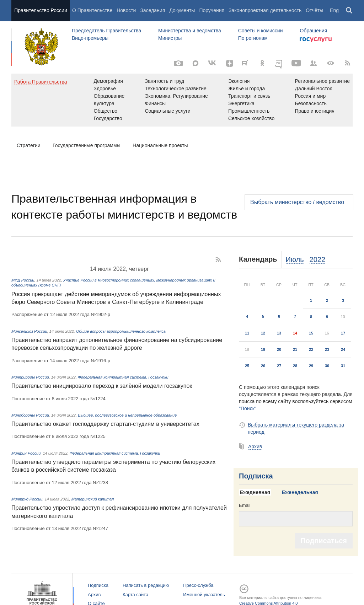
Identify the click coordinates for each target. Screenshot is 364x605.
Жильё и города (247, 89)
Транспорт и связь (249, 96)
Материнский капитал (93, 499)
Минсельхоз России (29, 331)
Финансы (155, 103)
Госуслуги (316, 40)
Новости (126, 10)
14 (295, 333)
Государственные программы (87, 145)
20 (279, 349)
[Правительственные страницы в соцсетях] (314, 63)
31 (343, 366)
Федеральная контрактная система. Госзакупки (123, 377)
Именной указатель (204, 595)
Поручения (212, 10)
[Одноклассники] (262, 63)
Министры (170, 38)
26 (263, 366)
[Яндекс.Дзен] (230, 63)
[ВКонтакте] (213, 63)
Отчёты (314, 10)
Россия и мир (310, 96)
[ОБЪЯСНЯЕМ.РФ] (279, 63)
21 (295, 349)
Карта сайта (135, 595)
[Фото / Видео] (178, 63)
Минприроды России (30, 377)
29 (311, 366)
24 (343, 349)
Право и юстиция (314, 111)
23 (327, 349)
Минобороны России (30, 415)
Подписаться (324, 541)
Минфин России (26, 453)
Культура (104, 103)
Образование (109, 96)
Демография (108, 81)
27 (279, 366)
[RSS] (348, 63)
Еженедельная (300, 492)
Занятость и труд (164, 81)
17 (343, 333)
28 (295, 366)
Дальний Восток (313, 89)
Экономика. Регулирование (176, 96)
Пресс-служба (198, 585)
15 (311, 333)
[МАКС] (196, 63)
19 (263, 349)
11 (247, 333)
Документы (182, 10)
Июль (295, 259)
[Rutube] (246, 63)
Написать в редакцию (146, 585)
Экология (239, 81)
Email (245, 505)
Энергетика (241, 103)
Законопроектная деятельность (265, 10)
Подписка (256, 476)
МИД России (23, 280)
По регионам (253, 38)
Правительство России (41, 10)
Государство (108, 118)
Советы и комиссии (261, 31)
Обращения (313, 31)
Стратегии (29, 145)
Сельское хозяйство (251, 118)
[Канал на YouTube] (296, 63)
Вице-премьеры (90, 38)
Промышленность (249, 111)
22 (311, 349)
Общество (106, 111)
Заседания (152, 10)
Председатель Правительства (106, 31)
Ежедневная (255, 492)
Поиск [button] (349, 11)
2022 (318, 259)
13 (279, 333)
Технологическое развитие (175, 89)
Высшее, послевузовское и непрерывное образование (127, 415)
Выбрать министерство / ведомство (297, 202)
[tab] (258, 493)
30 (327, 366)
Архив (255, 446)
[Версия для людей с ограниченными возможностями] (331, 63)
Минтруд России (27, 499)
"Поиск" (248, 408)
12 (263, 333)
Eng (334, 10)
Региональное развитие (322, 81)
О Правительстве (92, 10)
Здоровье (105, 89)
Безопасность (311, 103)
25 (247, 366)
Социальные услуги (167, 111)
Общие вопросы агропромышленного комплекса (121, 331)
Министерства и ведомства (190, 31)
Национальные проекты (160, 145)
